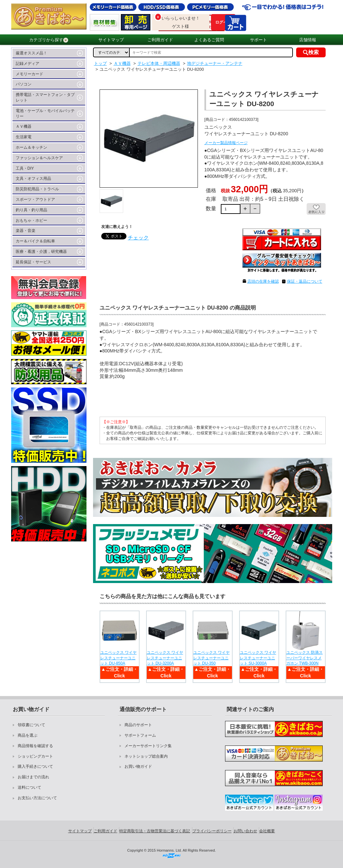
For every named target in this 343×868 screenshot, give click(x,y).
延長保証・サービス (33, 262)
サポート (258, 40)
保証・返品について (305, 281)
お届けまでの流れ (33, 777)
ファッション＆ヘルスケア (39, 158)
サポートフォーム (140, 735)
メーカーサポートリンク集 (148, 746)
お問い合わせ (245, 831)
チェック (138, 238)
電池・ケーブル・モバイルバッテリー (45, 113)
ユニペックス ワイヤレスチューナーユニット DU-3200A (165, 658)
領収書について (31, 725)
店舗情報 (308, 40)
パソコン (24, 84)
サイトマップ (111, 40)
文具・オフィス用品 (33, 179)
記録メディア (28, 64)
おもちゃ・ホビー (31, 220)
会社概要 (267, 831)
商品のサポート (138, 725)
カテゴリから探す (49, 40)
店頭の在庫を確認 (263, 281)
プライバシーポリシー (212, 831)
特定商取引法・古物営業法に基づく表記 (155, 831)
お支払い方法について (37, 798)
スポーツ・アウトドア (35, 199)
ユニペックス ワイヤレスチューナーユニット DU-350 (211, 658)
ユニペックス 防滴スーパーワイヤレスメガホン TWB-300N (305, 658)
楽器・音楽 (26, 231)
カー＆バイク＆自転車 (35, 241)
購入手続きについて (35, 766)
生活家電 (24, 137)
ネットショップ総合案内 (146, 756)
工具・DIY (25, 168)
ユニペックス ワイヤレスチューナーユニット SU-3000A (258, 658)
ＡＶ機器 (24, 126)
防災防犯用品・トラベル (37, 189)
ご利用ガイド (160, 40)
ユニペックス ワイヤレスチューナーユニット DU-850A (118, 658)
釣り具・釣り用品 (31, 210)
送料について (29, 787)
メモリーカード (29, 74)
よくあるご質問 (209, 40)
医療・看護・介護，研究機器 (41, 252)
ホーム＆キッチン (31, 147)
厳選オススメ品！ (31, 53)
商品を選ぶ (28, 735)
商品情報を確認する (35, 746)
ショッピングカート (35, 756)
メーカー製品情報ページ (226, 143)
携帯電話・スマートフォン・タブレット (45, 97)
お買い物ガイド (138, 766)
